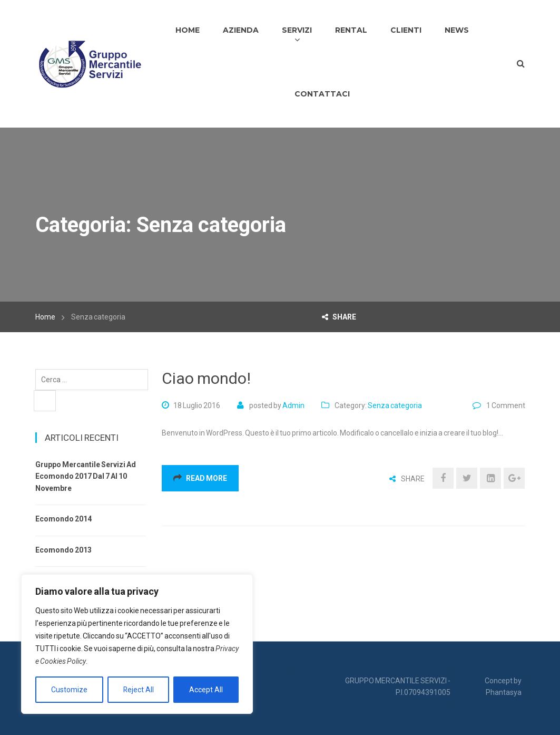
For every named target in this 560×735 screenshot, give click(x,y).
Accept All (206, 690)
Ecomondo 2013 (63, 550)
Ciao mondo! (206, 378)
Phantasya (504, 692)
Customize (69, 690)
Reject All (138, 690)
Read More (200, 478)
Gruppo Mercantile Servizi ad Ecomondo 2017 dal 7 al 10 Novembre (86, 476)
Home (45, 317)
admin (293, 405)
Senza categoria (395, 405)
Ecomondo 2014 (63, 519)
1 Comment (506, 405)
